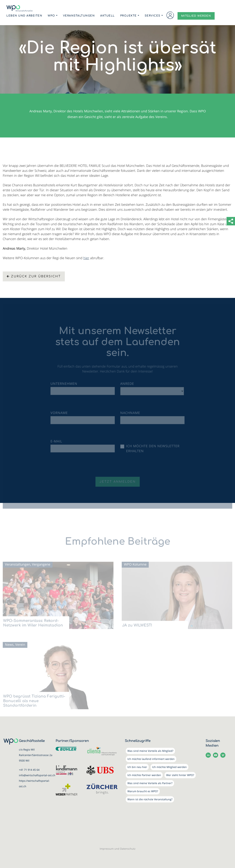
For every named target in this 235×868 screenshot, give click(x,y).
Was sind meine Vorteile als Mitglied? (150, 751)
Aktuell (107, 16)
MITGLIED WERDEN (196, 16)
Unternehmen (64, 386)
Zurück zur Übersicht (34, 276)
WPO (51, 16)
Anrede (127, 386)
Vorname (59, 415)
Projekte (129, 16)
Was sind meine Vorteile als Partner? (150, 783)
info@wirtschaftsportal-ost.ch (37, 775)
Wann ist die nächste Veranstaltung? (150, 799)
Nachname (130, 415)
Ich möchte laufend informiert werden (151, 759)
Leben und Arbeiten (24, 16)
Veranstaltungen (79, 16)
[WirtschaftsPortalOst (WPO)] (20, 8)
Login (170, 15)
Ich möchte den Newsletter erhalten (153, 451)
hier (86, 258)
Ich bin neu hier (137, 767)
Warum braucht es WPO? (143, 791)
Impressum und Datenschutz (118, 849)
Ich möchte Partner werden (144, 775)
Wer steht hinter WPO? (180, 775)
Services (153, 16)
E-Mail (56, 443)
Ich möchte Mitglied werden (169, 767)
